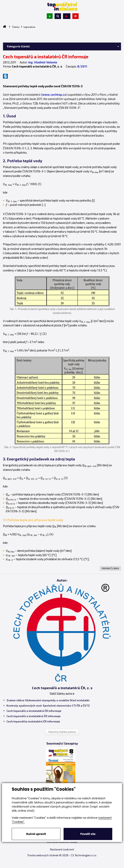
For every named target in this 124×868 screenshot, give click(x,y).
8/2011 (82, 66)
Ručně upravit (36, 834)
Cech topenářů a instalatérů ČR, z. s (62, 688)
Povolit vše (88, 834)
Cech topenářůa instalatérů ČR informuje (32, 721)
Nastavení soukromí (62, 849)
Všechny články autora (62, 732)
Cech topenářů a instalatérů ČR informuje (32, 716)
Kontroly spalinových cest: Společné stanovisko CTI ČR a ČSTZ (47, 706)
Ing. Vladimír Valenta (43, 62)
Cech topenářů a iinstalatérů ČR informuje (33, 711)
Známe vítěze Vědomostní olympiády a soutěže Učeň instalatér (47, 700)
